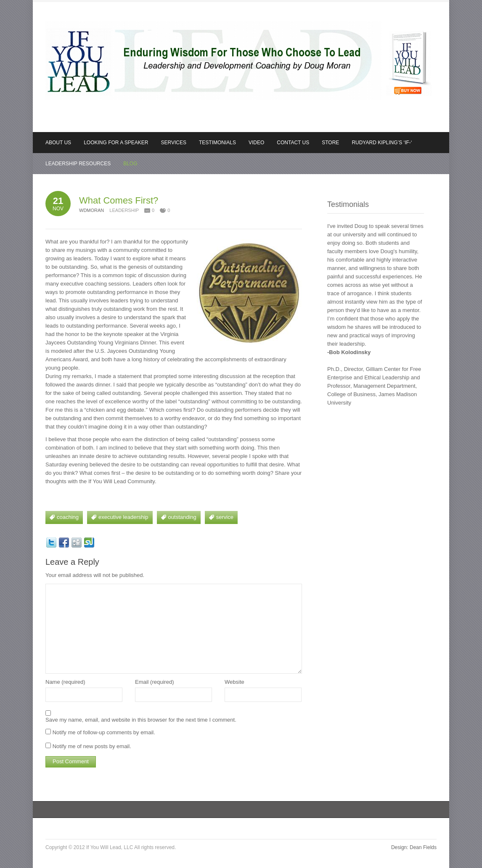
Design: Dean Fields (414, 847)
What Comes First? (119, 200)
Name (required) (65, 682)
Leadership (124, 210)
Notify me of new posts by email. (92, 746)
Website (234, 682)
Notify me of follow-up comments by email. (104, 732)
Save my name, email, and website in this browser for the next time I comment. (141, 720)
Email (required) (154, 682)
